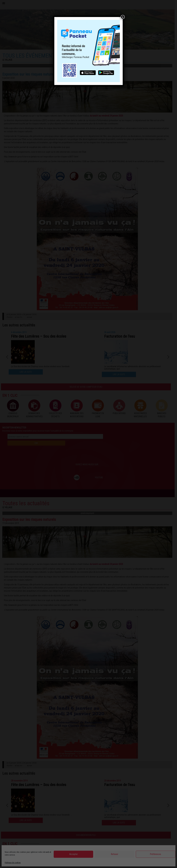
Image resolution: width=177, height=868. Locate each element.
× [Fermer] (123, 17)
